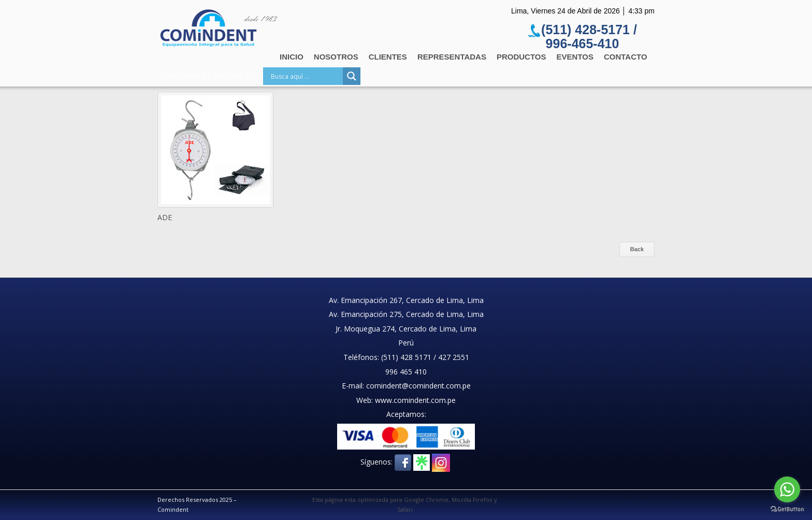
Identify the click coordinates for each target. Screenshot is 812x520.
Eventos (575, 57)
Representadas (452, 57)
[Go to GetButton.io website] (787, 509)
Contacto (626, 57)
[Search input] (306, 76)
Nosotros (336, 57)
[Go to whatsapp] (787, 489)
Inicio (292, 57)
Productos (521, 57)
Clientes (388, 57)
